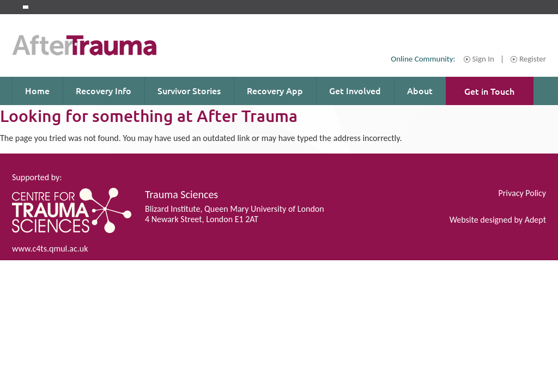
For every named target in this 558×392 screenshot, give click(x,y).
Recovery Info (104, 90)
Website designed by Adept (498, 220)
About (420, 90)
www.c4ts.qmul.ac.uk (50, 249)
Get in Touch (489, 91)
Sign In (483, 59)
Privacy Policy (522, 193)
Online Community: (423, 59)
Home (37, 90)
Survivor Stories (189, 90)
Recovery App (275, 90)
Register (533, 59)
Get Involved (355, 90)
